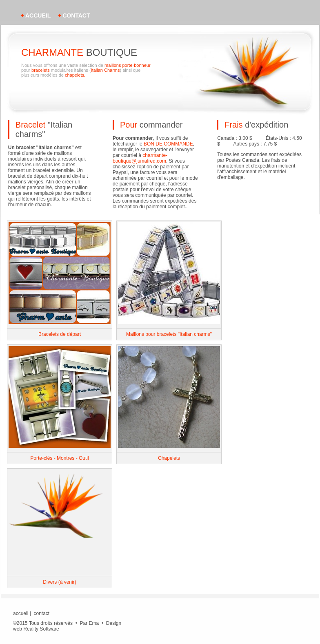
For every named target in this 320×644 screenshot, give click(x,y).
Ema (94, 623)
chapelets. (75, 75)
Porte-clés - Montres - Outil (59, 458)
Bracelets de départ (60, 334)
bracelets (41, 70)
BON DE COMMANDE (168, 144)
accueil (38, 15)
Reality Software (41, 629)
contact (76, 15)
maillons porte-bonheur (128, 65)
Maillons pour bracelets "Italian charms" (169, 334)
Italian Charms (106, 70)
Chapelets (169, 458)
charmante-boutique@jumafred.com (140, 158)
